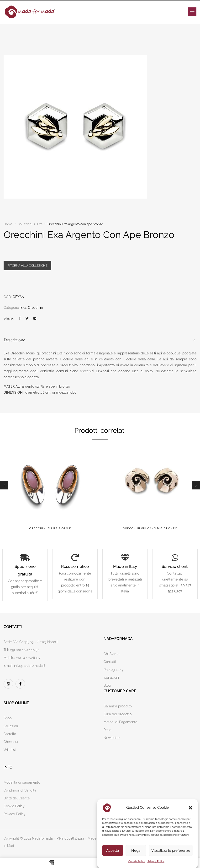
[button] (190, 808)
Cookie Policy (137, 861)
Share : (9, 318)
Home (8, 224)
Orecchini (35, 308)
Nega (136, 851)
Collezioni (25, 224)
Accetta (113, 851)
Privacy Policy (156, 861)
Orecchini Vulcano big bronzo (150, 528)
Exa (40, 224)
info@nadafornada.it (30, 666)
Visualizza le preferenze (171, 851)
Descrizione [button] (14, 340)
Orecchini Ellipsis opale (50, 528)
